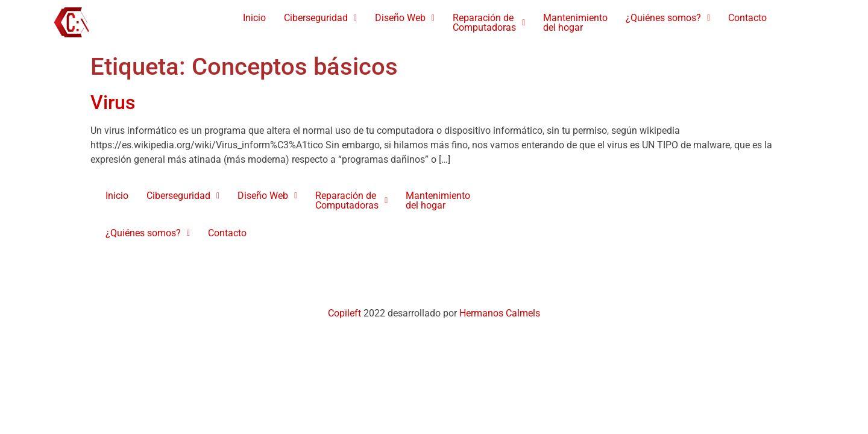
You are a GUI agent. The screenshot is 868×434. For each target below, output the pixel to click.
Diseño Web (405, 18)
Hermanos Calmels (500, 313)
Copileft (346, 313)
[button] (320, 18)
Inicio (254, 18)
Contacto (747, 18)
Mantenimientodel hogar (575, 23)
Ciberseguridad (320, 18)
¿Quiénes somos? (668, 18)
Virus (113, 102)
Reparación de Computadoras (489, 23)
